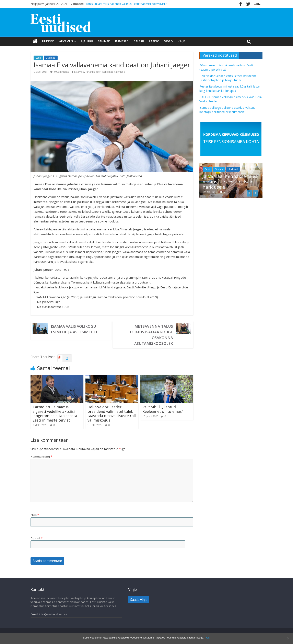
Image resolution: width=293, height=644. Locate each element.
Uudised (48, 41)
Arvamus (66, 41)
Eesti (38, 58)
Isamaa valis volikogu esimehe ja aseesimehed (75, 329)
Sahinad (104, 41)
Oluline (219, 169)
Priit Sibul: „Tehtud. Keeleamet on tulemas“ (163, 409)
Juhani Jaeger (93, 72)
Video (168, 41)
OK (208, 638)
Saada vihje (139, 600)
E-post (37, 538)
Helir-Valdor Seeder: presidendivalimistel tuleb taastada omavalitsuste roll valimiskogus (112, 413)
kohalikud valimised (114, 72)
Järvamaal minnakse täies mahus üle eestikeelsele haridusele (230, 181)
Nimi (35, 515)
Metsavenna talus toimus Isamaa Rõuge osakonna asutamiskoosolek (151, 335)
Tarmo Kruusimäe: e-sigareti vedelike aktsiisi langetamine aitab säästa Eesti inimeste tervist (55, 413)
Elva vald (79, 72)
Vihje (181, 41)
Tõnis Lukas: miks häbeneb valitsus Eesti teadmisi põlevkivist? (126, 4)
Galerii (139, 41)
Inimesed (122, 41)
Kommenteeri (41, 457)
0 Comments (60, 72)
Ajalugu (87, 41)
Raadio (154, 41)
